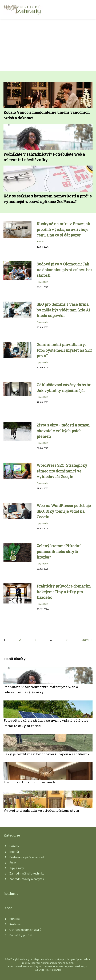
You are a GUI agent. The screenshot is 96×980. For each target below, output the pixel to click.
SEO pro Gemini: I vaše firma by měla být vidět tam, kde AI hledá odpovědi (63, 310)
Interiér (41, 242)
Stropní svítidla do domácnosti (29, 782)
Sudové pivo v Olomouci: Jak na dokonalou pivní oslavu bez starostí (65, 270)
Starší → (87, 640)
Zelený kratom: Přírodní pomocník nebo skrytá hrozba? (59, 551)
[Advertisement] (48, 45)
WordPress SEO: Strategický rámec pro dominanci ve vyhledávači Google (62, 471)
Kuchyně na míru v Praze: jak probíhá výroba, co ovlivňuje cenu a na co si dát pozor (63, 229)
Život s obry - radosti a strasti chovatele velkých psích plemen (63, 431)
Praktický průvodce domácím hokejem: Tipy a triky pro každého (64, 592)
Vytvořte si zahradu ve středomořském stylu (41, 810)
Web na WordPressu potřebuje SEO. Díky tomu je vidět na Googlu (64, 511)
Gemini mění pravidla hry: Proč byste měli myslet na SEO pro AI (64, 350)
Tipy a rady (42, 282)
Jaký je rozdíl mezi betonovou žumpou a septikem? (46, 754)
